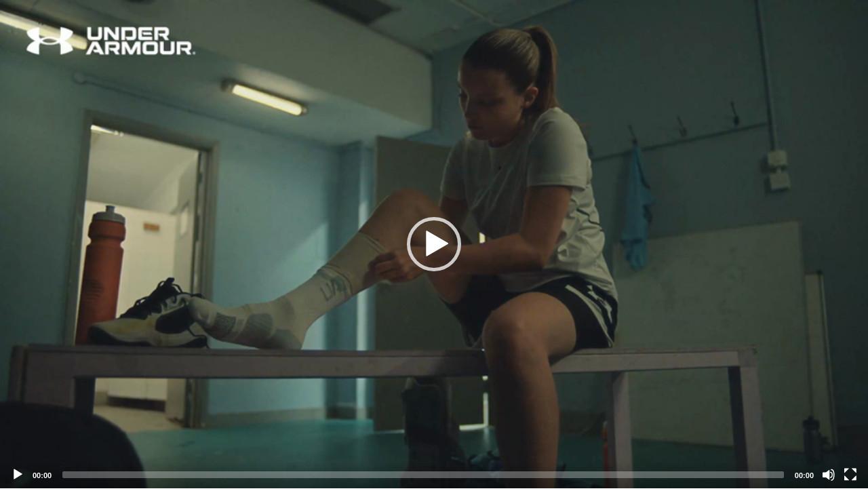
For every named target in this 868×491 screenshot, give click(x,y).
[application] (434, 244)
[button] (434, 244)
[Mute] (829, 475)
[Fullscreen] (850, 475)
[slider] (423, 475)
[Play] (18, 475)
